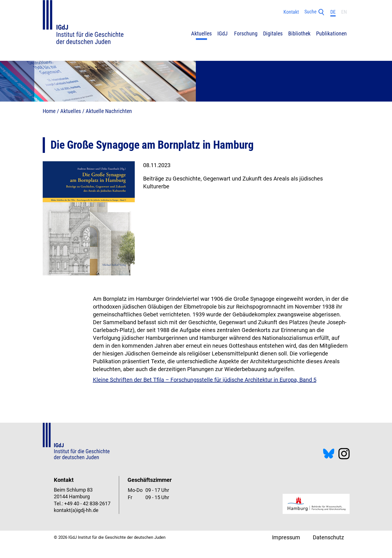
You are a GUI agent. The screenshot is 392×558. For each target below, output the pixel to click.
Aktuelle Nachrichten (109, 111)
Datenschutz (328, 537)
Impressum (286, 537)
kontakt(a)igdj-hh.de (76, 510)
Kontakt (291, 12)
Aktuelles (71, 111)
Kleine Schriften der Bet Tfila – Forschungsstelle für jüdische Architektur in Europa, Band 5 (205, 380)
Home (49, 111)
